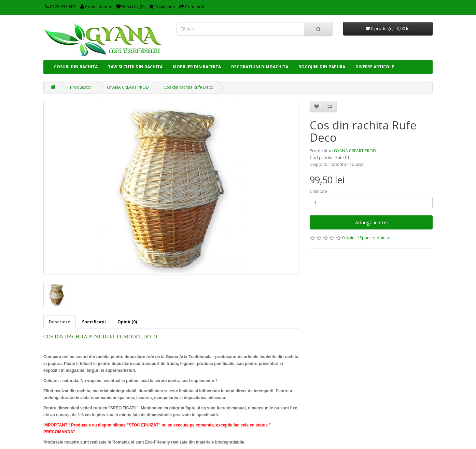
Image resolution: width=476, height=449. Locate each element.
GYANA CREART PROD (128, 87)
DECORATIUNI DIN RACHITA (260, 67)
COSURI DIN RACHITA (76, 67)
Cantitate (318, 191)
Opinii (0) (127, 322)
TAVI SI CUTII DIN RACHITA (135, 67)
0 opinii (349, 238)
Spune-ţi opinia (374, 238)
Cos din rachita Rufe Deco (188, 87)
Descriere (60, 322)
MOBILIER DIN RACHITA (197, 67)
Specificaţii (94, 322)
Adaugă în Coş (371, 222)
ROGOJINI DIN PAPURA (322, 67)
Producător (81, 87)
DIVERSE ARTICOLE (375, 67)
